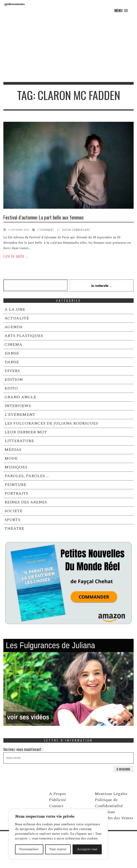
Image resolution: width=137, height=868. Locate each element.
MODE (11, 458)
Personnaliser (29, 849)
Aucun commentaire (76, 230)
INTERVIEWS (18, 406)
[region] (58, 834)
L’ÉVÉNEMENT (46, 230)
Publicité (57, 800)
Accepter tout (87, 849)
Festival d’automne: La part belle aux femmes (44, 217)
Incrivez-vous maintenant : (68, 755)
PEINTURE (15, 485)
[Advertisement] (68, 48)
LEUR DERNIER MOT (26, 432)
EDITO (11, 388)
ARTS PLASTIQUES (24, 336)
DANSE (12, 353)
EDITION (14, 380)
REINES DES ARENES (26, 502)
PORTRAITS (16, 493)
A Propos (57, 794)
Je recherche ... (102, 285)
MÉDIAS (13, 450)
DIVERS (12, 371)
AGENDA (14, 327)
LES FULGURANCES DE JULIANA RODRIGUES (51, 423)
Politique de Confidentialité (109, 803)
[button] (121, 11)
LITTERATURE (19, 441)
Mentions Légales (111, 794)
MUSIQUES (16, 467)
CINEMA (13, 344)
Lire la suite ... (16, 256)
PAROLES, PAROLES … (27, 476)
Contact (56, 806)
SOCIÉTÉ (13, 511)
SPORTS (12, 520)
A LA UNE (15, 309)
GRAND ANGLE (20, 397)
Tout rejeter (58, 849)
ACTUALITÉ (17, 318)
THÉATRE (14, 528)
